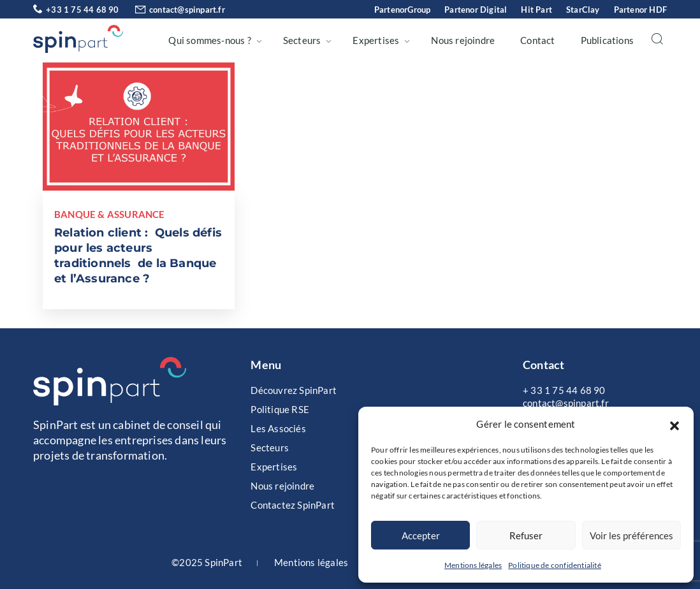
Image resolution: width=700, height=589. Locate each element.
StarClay (583, 10)
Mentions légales (473, 565)
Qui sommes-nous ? (209, 40)
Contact (537, 40)
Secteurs (302, 40)
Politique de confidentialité (555, 565)
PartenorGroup (403, 10)
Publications (607, 40)
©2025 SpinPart (207, 562)
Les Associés (278, 428)
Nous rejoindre (463, 40)
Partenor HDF (640, 10)
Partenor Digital (476, 10)
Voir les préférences (631, 535)
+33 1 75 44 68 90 (76, 10)
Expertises (376, 40)
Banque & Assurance (110, 214)
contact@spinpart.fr (173, 10)
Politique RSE (280, 409)
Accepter (421, 535)
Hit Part (536, 10)
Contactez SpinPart (293, 505)
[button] (674, 424)
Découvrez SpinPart (294, 390)
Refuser (526, 535)
